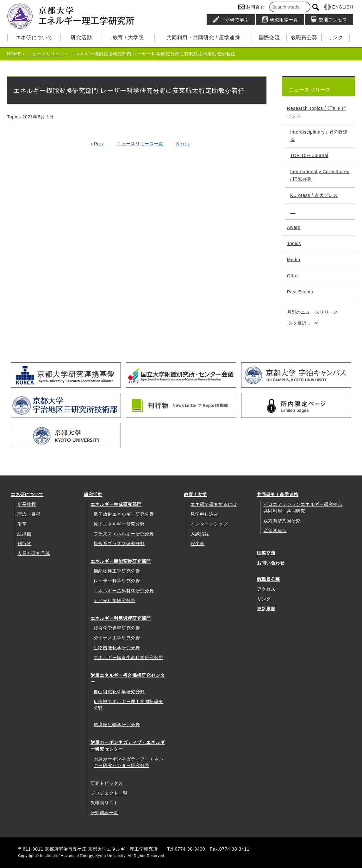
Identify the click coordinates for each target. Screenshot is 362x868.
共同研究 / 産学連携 (278, 494)
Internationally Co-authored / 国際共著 (320, 175)
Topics (294, 243)
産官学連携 (275, 531)
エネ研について (34, 38)
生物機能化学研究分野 (117, 648)
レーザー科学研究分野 (117, 581)
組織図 (24, 534)
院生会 (197, 544)
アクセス (266, 589)
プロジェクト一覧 (109, 793)
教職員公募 (304, 38)
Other (293, 276)
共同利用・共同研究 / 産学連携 (203, 38)
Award (294, 227)
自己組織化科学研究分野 (119, 692)
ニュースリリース (46, 54)
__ (293, 211)
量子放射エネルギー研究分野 (124, 514)
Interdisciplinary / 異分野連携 (319, 136)
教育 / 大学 (195, 494)
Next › (183, 144)
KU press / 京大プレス (314, 195)
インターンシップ (209, 524)
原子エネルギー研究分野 (119, 524)
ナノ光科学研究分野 (115, 601)
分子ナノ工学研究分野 (117, 638)
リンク (335, 38)
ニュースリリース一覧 (140, 144)
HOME (14, 54)
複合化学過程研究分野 (117, 628)
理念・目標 (29, 514)
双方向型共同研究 (282, 521)
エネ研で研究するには (214, 504)
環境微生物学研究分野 (117, 725)
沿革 (22, 524)
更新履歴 (266, 609)
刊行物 (24, 544)
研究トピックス (107, 783)
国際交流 (269, 38)
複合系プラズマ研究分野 (119, 544)
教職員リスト (104, 803)
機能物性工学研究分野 (117, 571)
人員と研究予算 (34, 553)
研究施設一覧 (104, 813)
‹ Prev (97, 144)
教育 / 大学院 (128, 38)
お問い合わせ (271, 563)
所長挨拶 (27, 504)
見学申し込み (204, 514)
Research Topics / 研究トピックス (316, 112)
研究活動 (81, 38)
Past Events (300, 292)
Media (294, 260)
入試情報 (200, 534)
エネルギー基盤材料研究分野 (124, 591)
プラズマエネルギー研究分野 (124, 534)
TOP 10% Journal (309, 155)
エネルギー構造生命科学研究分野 (129, 657)
